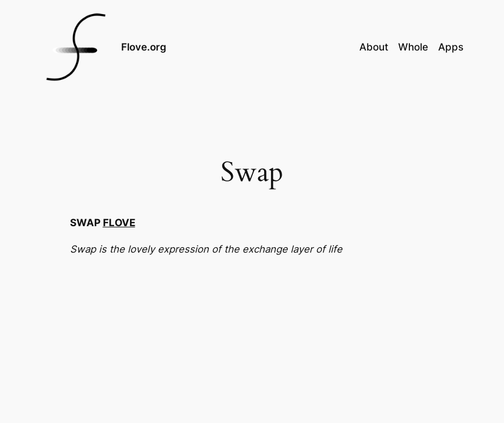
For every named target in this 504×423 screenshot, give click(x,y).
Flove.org (144, 47)
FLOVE (119, 223)
